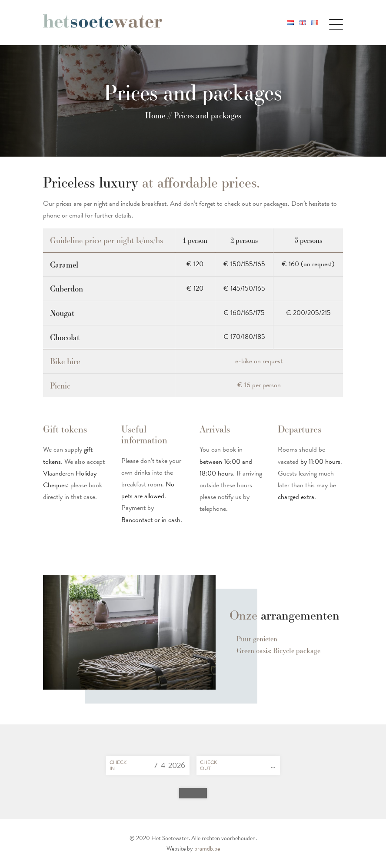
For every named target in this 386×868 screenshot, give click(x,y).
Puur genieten (257, 639)
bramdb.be (207, 849)
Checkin (118, 765)
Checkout (208, 765)
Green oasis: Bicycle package (278, 651)
